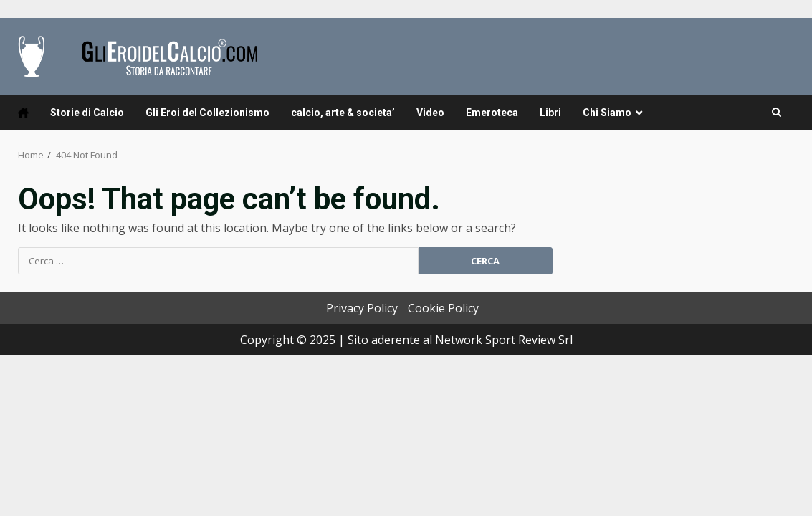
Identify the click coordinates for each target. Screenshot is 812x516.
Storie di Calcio (87, 113)
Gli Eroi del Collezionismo (207, 113)
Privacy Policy (362, 308)
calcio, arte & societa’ (343, 113)
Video (430, 113)
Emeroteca (492, 113)
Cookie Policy (443, 308)
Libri (550, 113)
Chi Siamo (607, 113)
